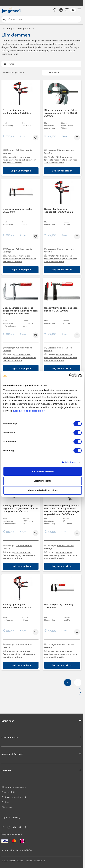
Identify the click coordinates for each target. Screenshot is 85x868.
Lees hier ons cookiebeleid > (29, 411)
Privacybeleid (8, 792)
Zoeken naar (4, 19)
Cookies (5, 802)
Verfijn (11, 64)
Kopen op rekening (11, 817)
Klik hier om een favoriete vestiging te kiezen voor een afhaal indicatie (19, 160)
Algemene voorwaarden (14, 787)
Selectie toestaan (42, 481)
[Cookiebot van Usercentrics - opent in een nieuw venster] (69, 375)
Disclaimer (7, 807)
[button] (79, 10)
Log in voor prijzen (21, 171)
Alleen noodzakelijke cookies (43, 490)
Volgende (80, 691)
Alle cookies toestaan (42, 471)
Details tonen (69, 462)
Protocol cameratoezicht (14, 797)
